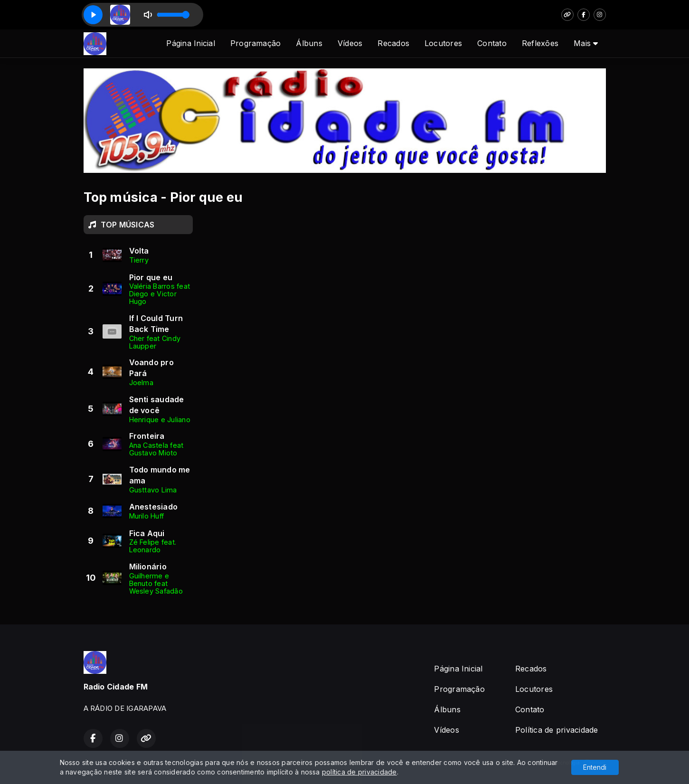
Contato (492, 43)
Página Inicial (190, 43)
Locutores (443, 43)
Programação (256, 43)
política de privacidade (359, 772)
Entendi (595, 767)
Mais (586, 43)
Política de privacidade (557, 730)
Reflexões (540, 43)
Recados (393, 43)
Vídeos (350, 43)
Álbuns (309, 43)
